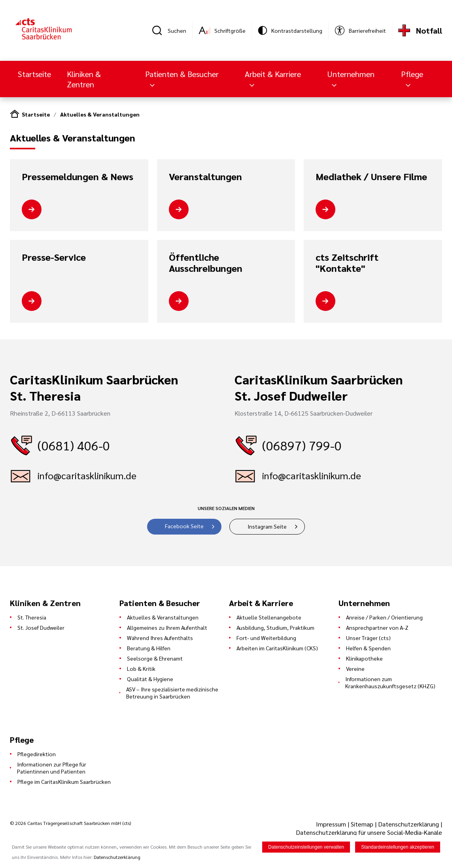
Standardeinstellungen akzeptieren (398, 847)
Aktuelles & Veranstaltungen (100, 114)
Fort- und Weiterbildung (266, 638)
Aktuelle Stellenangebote (269, 617)
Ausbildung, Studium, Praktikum (275, 627)
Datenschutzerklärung (409, 824)
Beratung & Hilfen (149, 648)
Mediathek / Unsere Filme (371, 177)
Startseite (34, 74)
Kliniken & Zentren (84, 79)
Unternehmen (351, 74)
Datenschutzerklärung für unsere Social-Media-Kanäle (369, 832)
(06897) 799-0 (302, 445)
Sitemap (362, 824)
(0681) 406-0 (74, 445)
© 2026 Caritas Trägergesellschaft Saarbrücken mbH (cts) (70, 823)
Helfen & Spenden (368, 648)
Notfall (429, 30)
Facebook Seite (184, 526)
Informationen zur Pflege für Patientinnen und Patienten (52, 768)
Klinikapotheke (364, 658)
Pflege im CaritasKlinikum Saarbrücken (64, 781)
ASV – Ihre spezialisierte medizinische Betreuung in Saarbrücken (172, 693)
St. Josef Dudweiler (41, 627)
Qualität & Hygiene (150, 679)
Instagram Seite (267, 526)
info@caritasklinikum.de (87, 475)
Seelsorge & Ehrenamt (155, 658)
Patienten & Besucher (182, 74)
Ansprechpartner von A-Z (377, 627)
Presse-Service (54, 257)
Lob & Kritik (141, 668)
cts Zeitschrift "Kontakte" (347, 263)
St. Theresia (32, 617)
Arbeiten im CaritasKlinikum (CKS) (277, 648)
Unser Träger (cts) (368, 638)
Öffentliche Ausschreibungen (206, 263)
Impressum (332, 824)
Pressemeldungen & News (78, 177)
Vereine (355, 668)
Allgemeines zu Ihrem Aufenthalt (167, 627)
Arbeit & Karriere (273, 74)
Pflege (412, 74)
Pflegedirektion (37, 754)
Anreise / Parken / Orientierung (384, 617)
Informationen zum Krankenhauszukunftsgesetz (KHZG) (390, 682)
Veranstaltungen (205, 177)
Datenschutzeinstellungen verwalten (306, 847)
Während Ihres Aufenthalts (160, 638)
